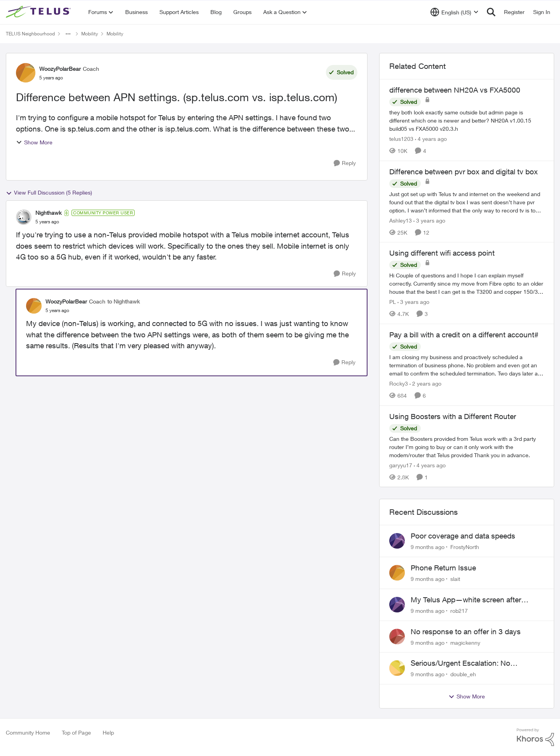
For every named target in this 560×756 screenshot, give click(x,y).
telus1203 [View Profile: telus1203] (401, 139)
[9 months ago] (428, 547)
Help (108, 732)
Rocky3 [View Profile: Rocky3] (399, 383)
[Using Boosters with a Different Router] (467, 446)
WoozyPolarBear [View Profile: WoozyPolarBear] (60, 69)
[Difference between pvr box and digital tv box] (467, 202)
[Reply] (345, 163)
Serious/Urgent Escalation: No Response (460, 663)
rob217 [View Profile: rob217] (459, 611)
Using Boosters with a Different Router (453, 416)
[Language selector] (454, 12)
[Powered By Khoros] (535, 737)
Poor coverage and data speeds (463, 536)
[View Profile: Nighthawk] (24, 217)
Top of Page (76, 732)
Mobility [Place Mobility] (90, 34)
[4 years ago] (431, 139)
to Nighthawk (123, 301)
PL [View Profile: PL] (393, 302)
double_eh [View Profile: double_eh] (463, 674)
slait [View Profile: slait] (455, 579)
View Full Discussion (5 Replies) (49, 193)
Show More (34, 142)
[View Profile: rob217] (397, 605)
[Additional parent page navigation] (68, 34)
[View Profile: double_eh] (397, 668)
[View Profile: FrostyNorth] (397, 541)
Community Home (28, 732)
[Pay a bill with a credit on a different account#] (467, 365)
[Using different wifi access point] (467, 283)
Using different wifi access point (442, 253)
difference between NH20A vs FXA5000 (455, 90)
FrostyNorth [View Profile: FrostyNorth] (465, 547)
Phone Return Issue (443, 568)
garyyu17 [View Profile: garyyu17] (401, 465)
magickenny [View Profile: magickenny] (465, 642)
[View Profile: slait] (397, 573)
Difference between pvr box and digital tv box (464, 172)
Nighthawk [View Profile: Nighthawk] (48, 213)
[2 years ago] (425, 383)
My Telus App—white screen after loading (466, 600)
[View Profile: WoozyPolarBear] (26, 73)
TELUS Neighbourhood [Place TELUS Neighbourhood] (30, 34)
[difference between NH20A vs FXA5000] (467, 120)
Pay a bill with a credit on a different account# (464, 335)
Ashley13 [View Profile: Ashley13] (401, 220)
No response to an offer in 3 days (466, 631)
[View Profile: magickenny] (397, 637)
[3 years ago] (429, 220)
